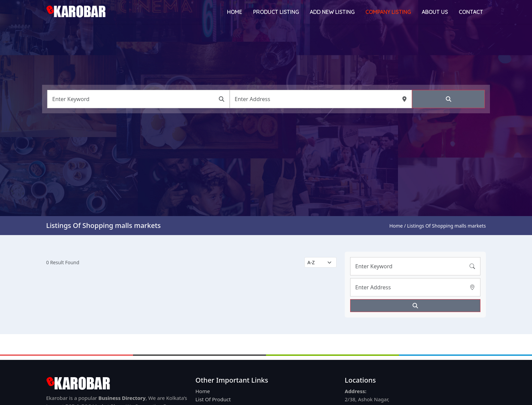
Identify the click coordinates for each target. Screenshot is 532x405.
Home (235, 12)
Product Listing (276, 12)
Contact (471, 12)
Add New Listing (332, 12)
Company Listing (388, 12)
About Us (435, 12)
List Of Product (213, 399)
